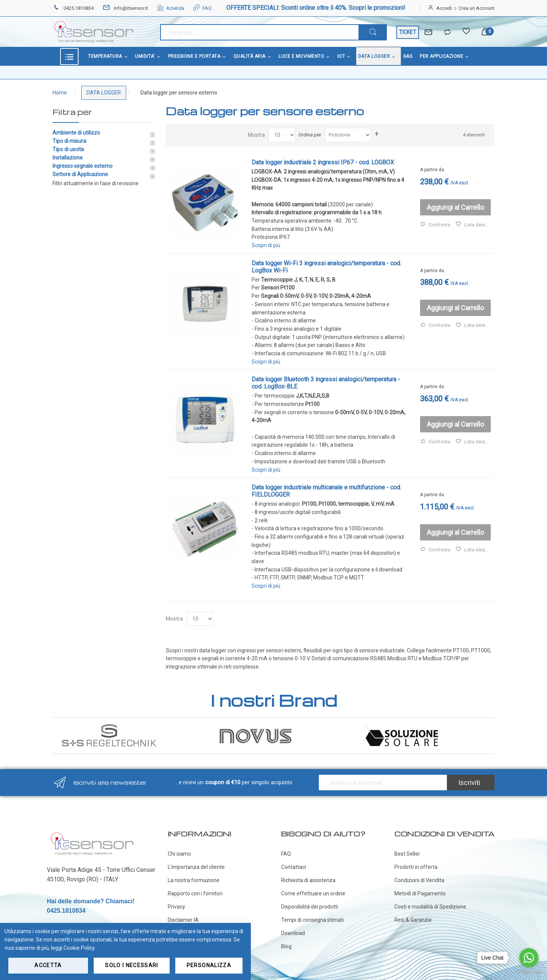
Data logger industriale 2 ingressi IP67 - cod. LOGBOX (323, 162)
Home (60, 93)
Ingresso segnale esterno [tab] (83, 166)
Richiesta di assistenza (308, 880)
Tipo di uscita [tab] (68, 149)
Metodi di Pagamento (420, 893)
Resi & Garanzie (413, 920)
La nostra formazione (194, 880)
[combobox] (259, 32)
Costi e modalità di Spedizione (430, 907)
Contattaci (294, 867)
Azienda (171, 8)
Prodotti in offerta (416, 867)
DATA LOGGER (104, 93)
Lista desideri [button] (473, 225)
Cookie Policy (79, 948)
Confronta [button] (435, 225)
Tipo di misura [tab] (69, 141)
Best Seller (407, 854)
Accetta (48, 965)
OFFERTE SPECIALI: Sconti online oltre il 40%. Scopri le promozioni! (316, 8)
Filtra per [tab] (72, 112)
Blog (286, 946)
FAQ (202, 8)
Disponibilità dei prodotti (310, 907)
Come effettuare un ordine (313, 893)
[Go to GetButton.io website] (529, 972)
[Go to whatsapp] (529, 958)
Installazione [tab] (68, 158)
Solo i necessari (132, 965)
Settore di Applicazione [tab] (80, 174)
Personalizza (209, 965)
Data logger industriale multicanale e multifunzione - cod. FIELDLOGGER (326, 491)
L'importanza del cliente (196, 867)
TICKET (408, 32)
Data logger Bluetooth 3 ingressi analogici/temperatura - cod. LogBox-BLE (326, 383)
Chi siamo (179, 854)
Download (293, 933)
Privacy (176, 907)
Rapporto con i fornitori (195, 893)
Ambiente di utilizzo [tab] (76, 133)
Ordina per (310, 135)
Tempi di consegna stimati (312, 920)
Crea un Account (477, 8)
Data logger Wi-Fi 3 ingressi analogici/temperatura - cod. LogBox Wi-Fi (326, 267)
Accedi (444, 8)
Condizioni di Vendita (419, 880)
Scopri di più (266, 245)
